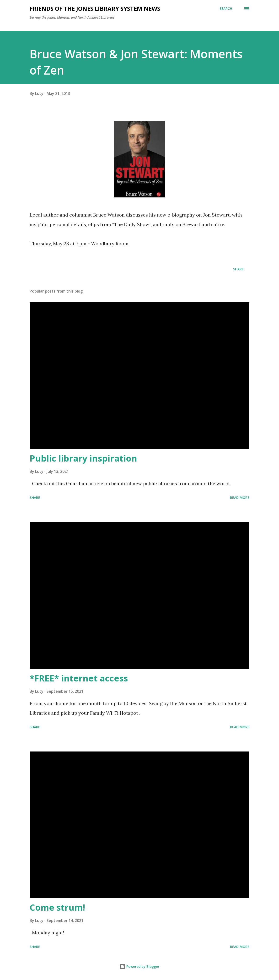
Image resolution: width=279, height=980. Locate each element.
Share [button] (238, 269)
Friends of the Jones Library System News (95, 8)
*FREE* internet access (79, 678)
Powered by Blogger (139, 966)
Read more (240, 498)
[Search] (226, 9)
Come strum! (57, 907)
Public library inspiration (83, 458)
